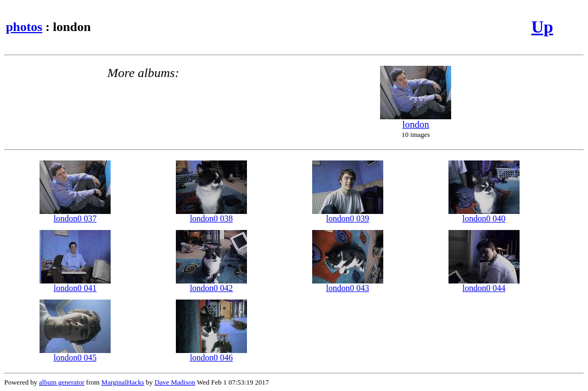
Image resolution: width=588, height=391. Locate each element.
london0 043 (348, 284)
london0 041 (75, 284)
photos (24, 27)
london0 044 (484, 284)
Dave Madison (175, 382)
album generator (62, 382)
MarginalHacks (123, 382)
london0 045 (75, 354)
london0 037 (75, 215)
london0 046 (211, 354)
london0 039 (348, 215)
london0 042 (211, 284)
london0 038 (211, 215)
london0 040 (484, 215)
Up (542, 27)
